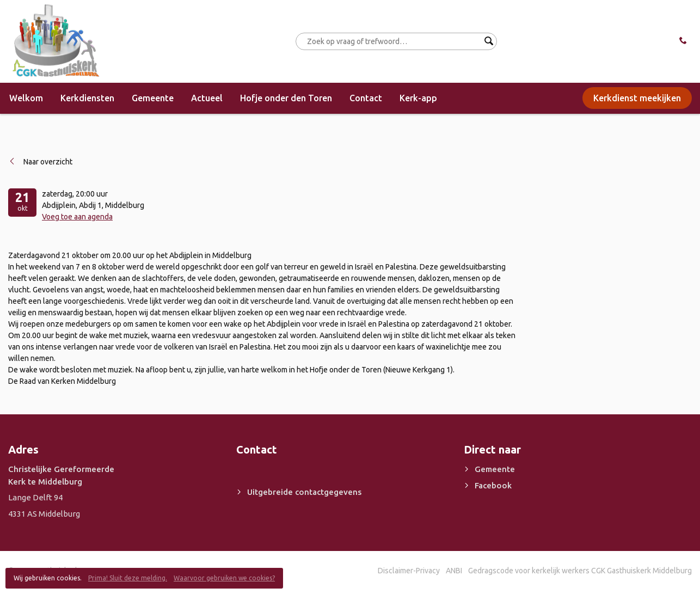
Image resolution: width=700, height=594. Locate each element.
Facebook (493, 485)
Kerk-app (418, 98)
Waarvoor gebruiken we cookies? (224, 578)
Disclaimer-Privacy (409, 571)
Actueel (207, 98)
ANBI (454, 571)
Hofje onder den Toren (286, 98)
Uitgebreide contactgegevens (304, 492)
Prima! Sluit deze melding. (128, 578)
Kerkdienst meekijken (637, 98)
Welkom (26, 98)
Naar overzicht (48, 162)
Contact (366, 98)
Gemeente (153, 98)
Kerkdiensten (87, 98)
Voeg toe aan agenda (77, 217)
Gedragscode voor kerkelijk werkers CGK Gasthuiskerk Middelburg (580, 571)
